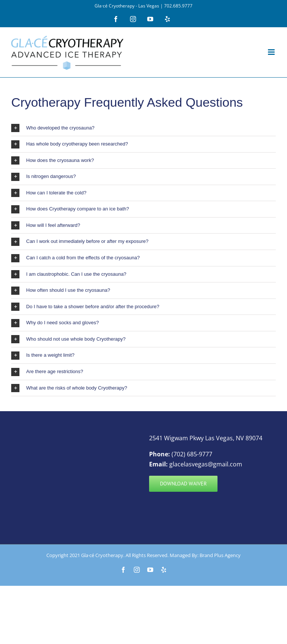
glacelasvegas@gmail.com (206, 464)
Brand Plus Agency (220, 555)
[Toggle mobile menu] (272, 52)
